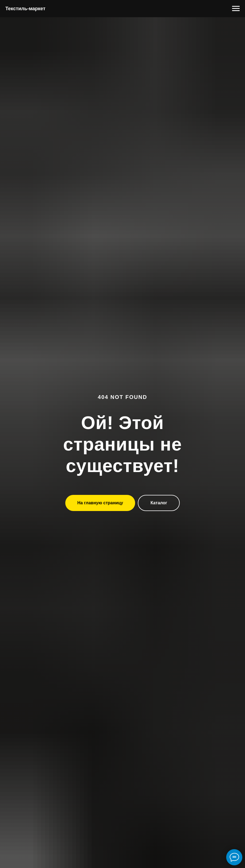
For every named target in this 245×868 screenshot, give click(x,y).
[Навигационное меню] (236, 9)
